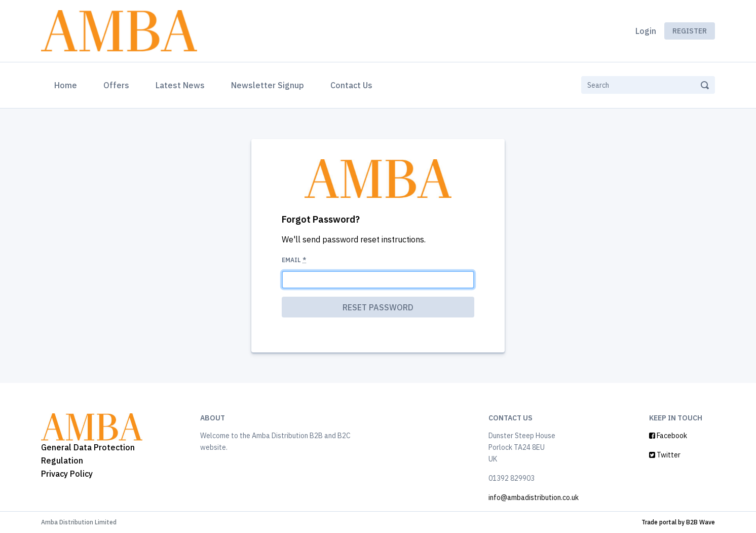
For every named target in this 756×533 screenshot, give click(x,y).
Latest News (180, 85)
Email (294, 260)
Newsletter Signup (268, 85)
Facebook (668, 436)
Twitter (665, 455)
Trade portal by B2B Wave (678, 522)
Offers (116, 85)
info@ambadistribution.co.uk (534, 498)
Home (68, 84)
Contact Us (351, 85)
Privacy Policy (67, 474)
